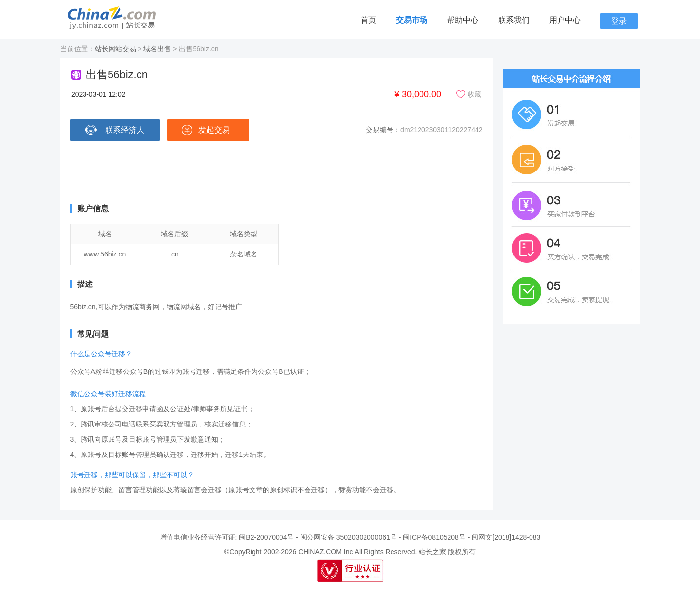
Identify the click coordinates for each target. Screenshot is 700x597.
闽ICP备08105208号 (434, 537)
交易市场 (412, 20)
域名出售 (157, 49)
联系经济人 (125, 130)
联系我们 (514, 20)
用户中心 (565, 20)
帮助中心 (463, 20)
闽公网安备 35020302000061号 (349, 537)
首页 (368, 20)
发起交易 (214, 130)
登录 (619, 21)
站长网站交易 (115, 49)
